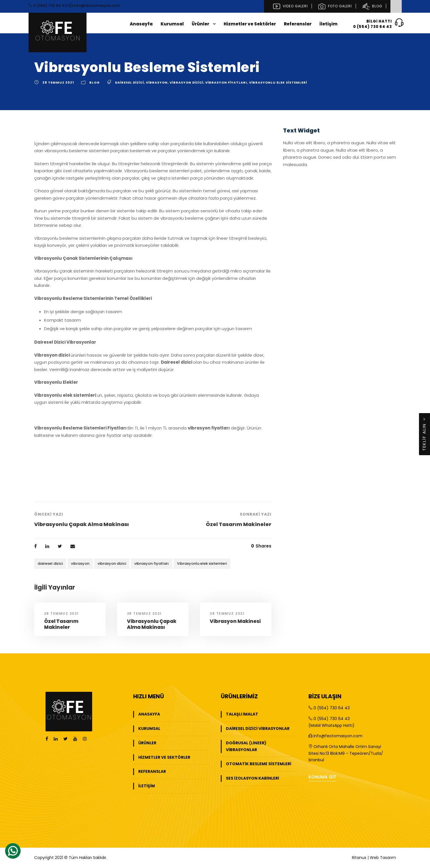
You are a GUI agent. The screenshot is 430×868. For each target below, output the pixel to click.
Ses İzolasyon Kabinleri (252, 778)
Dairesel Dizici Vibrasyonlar (258, 729)
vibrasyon (157, 82)
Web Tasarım (383, 858)
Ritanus (359, 858)
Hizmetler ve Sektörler (250, 24)
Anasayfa (141, 24)
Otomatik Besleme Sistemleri (259, 764)
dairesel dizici (129, 82)
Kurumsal (172, 24)
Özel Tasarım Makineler (61, 624)
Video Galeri (290, 6)
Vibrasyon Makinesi (235, 621)
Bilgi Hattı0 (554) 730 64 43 (375, 24)
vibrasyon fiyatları (226, 82)
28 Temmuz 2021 (58, 82)
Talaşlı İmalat (242, 714)
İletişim (329, 24)
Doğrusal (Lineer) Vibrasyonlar (246, 746)
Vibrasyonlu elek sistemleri (278, 82)
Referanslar (298, 24)
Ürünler (200, 24)
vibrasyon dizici (186, 82)
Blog (372, 6)
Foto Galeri (334, 6)
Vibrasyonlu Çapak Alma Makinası (152, 624)
